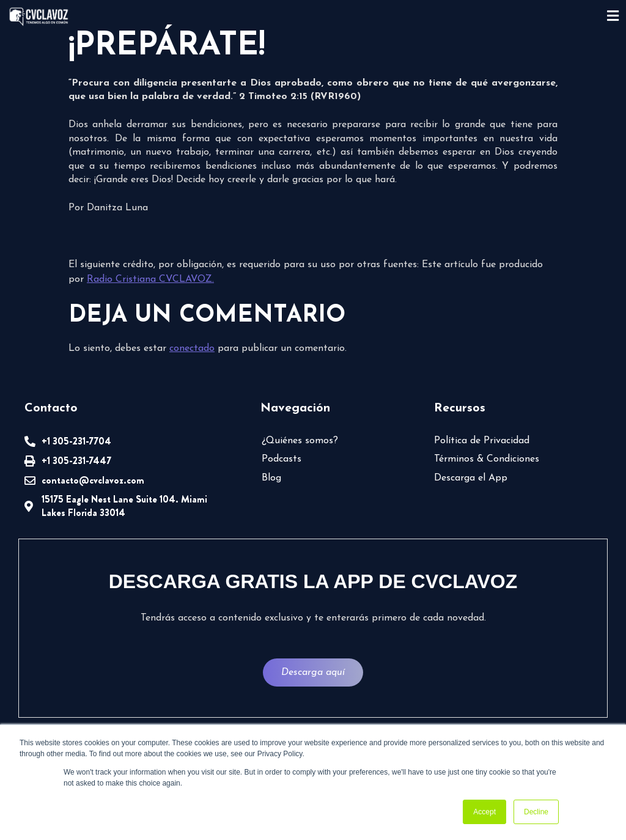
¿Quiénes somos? (300, 441)
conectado (192, 348)
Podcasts (282, 459)
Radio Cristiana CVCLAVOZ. (150, 279)
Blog (271, 478)
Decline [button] (536, 812)
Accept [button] (484, 812)
